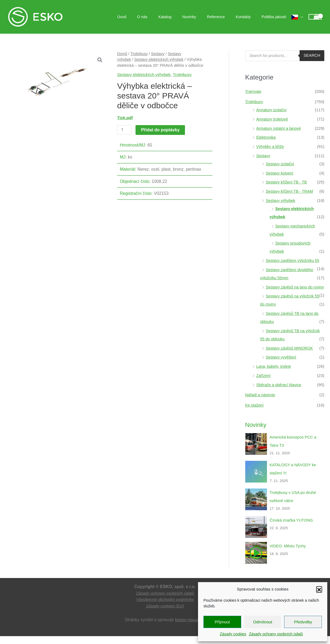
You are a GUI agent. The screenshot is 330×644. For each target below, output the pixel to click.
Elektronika (266, 137)
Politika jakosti (275, 17)
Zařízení (264, 384)
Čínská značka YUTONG (292, 528)
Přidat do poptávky (161, 130)
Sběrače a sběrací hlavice (280, 393)
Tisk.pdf (125, 118)
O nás (159, 17)
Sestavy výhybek (281, 200)
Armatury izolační (272, 110)
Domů (122, 54)
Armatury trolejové (273, 119)
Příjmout (222, 622)
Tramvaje (254, 91)
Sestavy (159, 54)
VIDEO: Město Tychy (289, 554)
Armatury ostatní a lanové (280, 128)
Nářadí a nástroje (261, 403)
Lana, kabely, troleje (274, 374)
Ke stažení (255, 413)
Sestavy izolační (281, 164)
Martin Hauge (187, 628)
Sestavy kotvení (280, 173)
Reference (224, 17)
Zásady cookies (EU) (165, 614)
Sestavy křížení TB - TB (287, 182)
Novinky (200, 17)
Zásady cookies (233, 634)
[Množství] (124, 130)
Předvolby (303, 622)
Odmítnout (263, 622)
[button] (319, 589)
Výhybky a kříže (271, 146)
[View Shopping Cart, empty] (315, 17)
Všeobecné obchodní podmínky (165, 607)
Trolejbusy (140, 54)
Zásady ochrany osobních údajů (276, 634)
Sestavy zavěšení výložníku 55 (294, 260)
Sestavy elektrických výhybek (160, 59)
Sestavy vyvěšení (282, 365)
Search (312, 55)
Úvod (142, 17)
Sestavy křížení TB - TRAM (290, 191)
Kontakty (248, 17)
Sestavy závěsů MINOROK (290, 356)
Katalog (179, 17)
